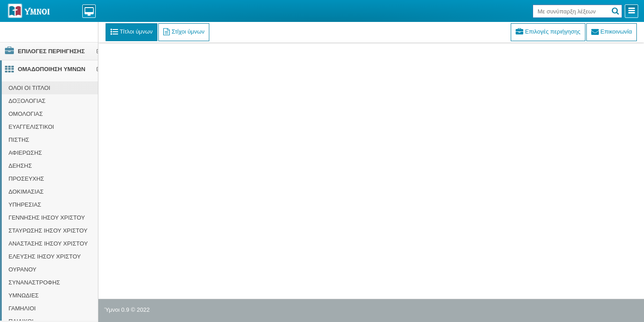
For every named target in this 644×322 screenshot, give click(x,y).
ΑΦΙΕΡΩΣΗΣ (25, 153)
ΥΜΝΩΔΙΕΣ (24, 295)
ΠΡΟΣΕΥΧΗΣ (26, 179)
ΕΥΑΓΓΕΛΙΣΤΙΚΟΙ (31, 127)
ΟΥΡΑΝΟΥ (23, 269)
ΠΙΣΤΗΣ (19, 140)
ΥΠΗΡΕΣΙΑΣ (25, 205)
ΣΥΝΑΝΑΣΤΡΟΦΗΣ (34, 282)
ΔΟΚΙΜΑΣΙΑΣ (26, 192)
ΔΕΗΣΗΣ (20, 166)
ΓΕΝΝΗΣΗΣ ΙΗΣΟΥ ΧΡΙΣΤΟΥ (47, 218)
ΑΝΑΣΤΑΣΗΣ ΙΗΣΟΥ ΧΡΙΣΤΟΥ (48, 244)
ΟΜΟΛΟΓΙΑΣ (26, 114)
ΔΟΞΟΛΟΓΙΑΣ (27, 101)
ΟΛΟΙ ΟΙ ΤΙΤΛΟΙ (29, 88)
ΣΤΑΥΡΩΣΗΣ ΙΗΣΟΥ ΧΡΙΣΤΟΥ (48, 231)
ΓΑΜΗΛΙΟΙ (22, 308)
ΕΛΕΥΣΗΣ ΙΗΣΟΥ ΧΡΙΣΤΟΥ (45, 256)
